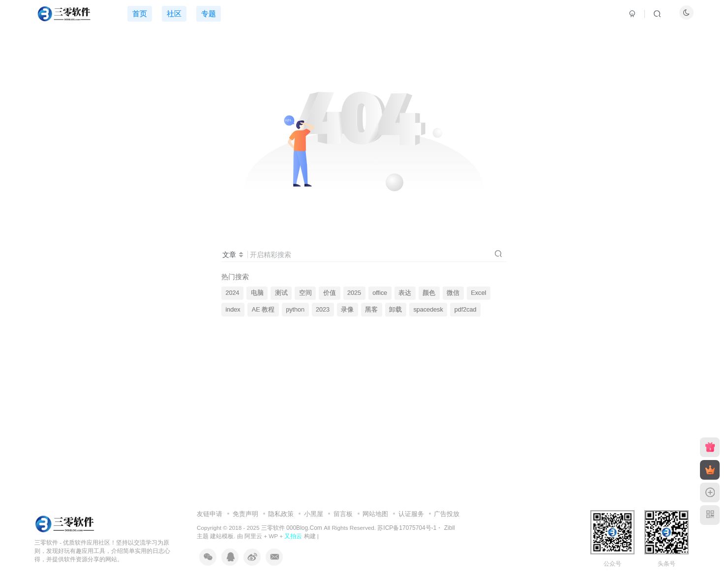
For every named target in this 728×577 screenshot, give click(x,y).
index (233, 310)
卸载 (395, 310)
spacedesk (428, 310)
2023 (323, 310)
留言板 (343, 514)
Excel (478, 293)
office (380, 293)
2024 (233, 293)
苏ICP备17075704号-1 (407, 528)
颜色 (429, 293)
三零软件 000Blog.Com (292, 528)
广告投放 (447, 514)
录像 (347, 310)
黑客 (371, 310)
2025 (354, 293)
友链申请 (210, 514)
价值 (330, 293)
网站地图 (375, 514)
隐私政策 (281, 514)
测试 (281, 293)
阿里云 (253, 536)
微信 (453, 293)
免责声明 (245, 514)
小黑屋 (314, 514)
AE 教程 (263, 310)
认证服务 (411, 514)
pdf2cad (466, 310)
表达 (405, 293)
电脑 (257, 293)
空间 (305, 293)
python (295, 310)
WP (273, 536)
